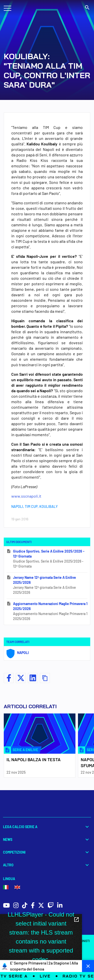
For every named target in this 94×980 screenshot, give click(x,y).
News (47, 839)
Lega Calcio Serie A (47, 827)
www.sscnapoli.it (26, 496)
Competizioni (47, 852)
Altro (47, 865)
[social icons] (6, 906)
